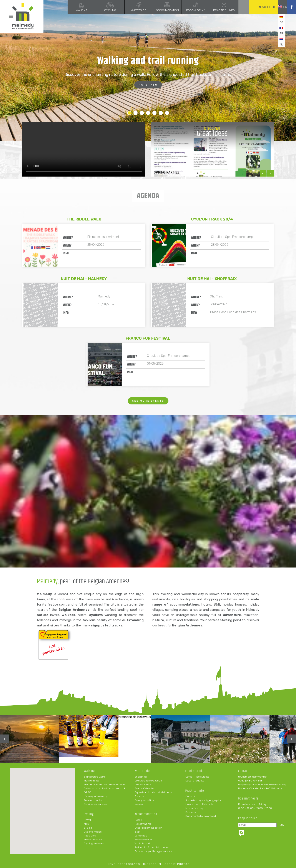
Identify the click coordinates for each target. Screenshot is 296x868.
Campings (141, 836)
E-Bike (88, 828)
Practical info (218, 10)
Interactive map (195, 808)
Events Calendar (144, 788)
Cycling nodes (93, 832)
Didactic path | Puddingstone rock (105, 788)
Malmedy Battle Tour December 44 (105, 785)
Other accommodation (148, 828)
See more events (148, 401)
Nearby (139, 804)
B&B (137, 832)
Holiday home (143, 824)
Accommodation (161, 10)
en (279, 7)
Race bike (90, 836)
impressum (152, 864)
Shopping (141, 777)
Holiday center (143, 840)
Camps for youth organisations (153, 851)
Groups (139, 796)
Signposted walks (95, 777)
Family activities (144, 800)
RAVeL (88, 820)
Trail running (91, 781)
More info (148, 85)
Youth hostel (142, 843)
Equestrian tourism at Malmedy (153, 792)
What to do (132, 10)
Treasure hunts (93, 800)
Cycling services (94, 843)
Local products (195, 781)
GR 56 (87, 792)
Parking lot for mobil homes (151, 847)
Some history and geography (203, 800)
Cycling (104, 10)
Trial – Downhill (93, 840)
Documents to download (201, 816)
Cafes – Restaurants (197, 777)
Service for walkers (95, 804)
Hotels (138, 820)
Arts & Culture (143, 785)
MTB (86, 824)
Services (190, 812)
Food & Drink (189, 10)
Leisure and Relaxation (148, 781)
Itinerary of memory (96, 796)
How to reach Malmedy (199, 804)
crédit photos (177, 864)
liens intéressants (123, 864)
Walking (75, 10)
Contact (190, 796)
